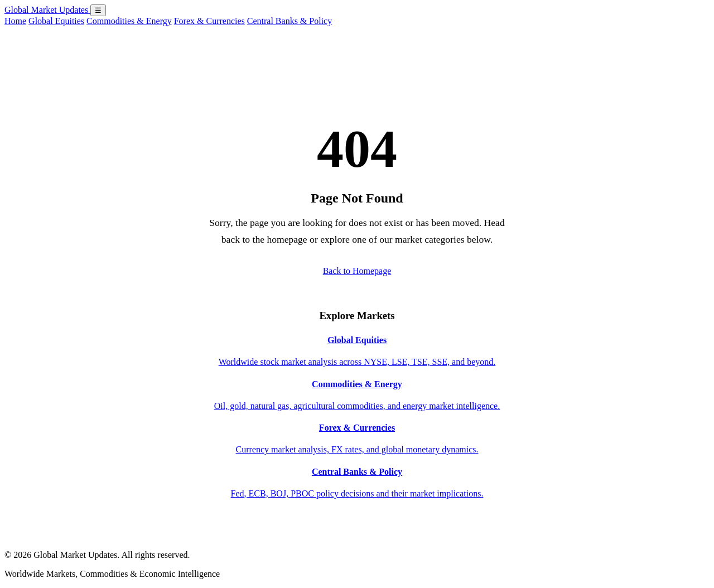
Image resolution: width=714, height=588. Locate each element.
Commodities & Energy (129, 21)
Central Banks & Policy (290, 21)
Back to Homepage (357, 271)
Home (15, 21)
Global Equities (56, 21)
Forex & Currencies (209, 21)
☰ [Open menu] (98, 10)
